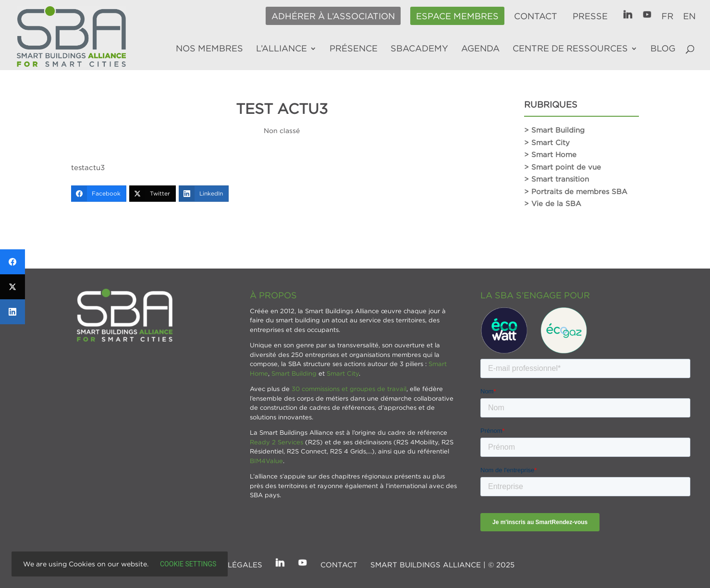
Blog (663, 49)
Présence (354, 49)
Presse (590, 16)
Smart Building (294, 373)
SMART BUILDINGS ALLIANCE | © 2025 (442, 564)
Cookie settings (188, 564)
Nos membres (209, 49)
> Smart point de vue (563, 167)
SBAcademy (419, 49)
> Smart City (547, 142)
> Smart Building (554, 130)
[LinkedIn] (204, 194)
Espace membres (457, 16)
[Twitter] (153, 194)
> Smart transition (557, 179)
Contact (536, 16)
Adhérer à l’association (333, 16)
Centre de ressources (570, 49)
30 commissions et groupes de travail (349, 389)
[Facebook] (99, 194)
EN (689, 16)
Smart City (343, 373)
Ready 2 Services (276, 442)
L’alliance (282, 49)
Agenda (480, 49)
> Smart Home (550, 154)
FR (667, 16)
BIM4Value (266, 461)
